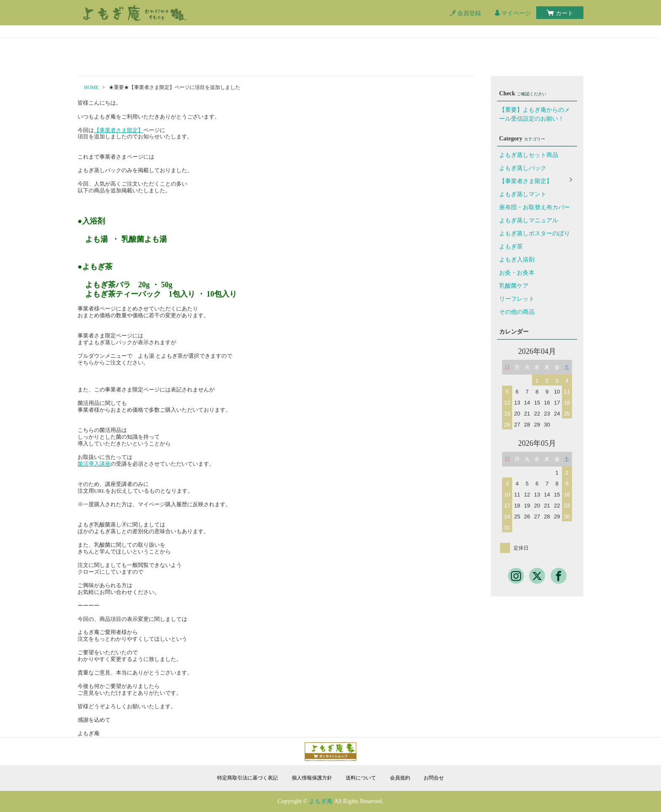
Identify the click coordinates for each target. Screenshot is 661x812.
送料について (361, 778)
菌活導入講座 (94, 464)
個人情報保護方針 (312, 778)
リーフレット (517, 299)
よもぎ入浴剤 (517, 260)
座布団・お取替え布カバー (535, 207)
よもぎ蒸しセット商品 (529, 155)
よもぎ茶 (511, 247)
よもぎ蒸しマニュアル (529, 220)
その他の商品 (517, 312)
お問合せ (434, 778)
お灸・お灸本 (517, 273)
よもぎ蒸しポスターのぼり (535, 233)
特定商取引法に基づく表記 (247, 778)
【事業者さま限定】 (119, 130)
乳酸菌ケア (514, 286)
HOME (91, 87)
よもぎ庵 (321, 801)
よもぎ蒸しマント (523, 194)
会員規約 (400, 778)
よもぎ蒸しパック (523, 168)
